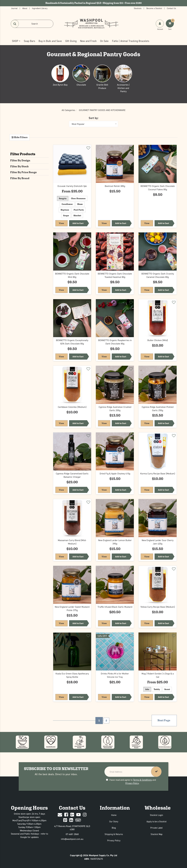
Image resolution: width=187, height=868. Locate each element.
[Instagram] (85, 815)
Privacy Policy (132, 783)
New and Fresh (88, 41)
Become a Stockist (154, 8)
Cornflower (67, 204)
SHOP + (16, 41)
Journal (15, 8)
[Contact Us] (60, 815)
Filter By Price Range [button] (23, 172)
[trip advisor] (78, 820)
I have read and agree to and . (131, 781)
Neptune (65, 210)
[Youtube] (78, 815)
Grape (66, 216)
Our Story (114, 821)
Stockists (138, 8)
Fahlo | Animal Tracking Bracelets (131, 41)
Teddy (157, 689)
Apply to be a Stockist (157, 821)
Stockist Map (157, 834)
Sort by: (94, 118)
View (63, 223)
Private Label (156, 828)
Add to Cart (78, 223)
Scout (167, 689)
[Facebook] (66, 815)
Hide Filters (21, 137)
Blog (114, 828)
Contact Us (171, 8)
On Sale (104, 41)
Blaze (80, 204)
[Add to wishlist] (88, 148)
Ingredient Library (40, 8)
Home (114, 815)
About (25, 8)
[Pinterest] (65, 820)
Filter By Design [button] (20, 160)
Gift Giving (71, 41)
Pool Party (79, 210)
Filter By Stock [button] (19, 166)
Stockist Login (156, 815)
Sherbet (77, 216)
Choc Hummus (78, 198)
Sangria (63, 198)
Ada (147, 689)
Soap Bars (29, 41)
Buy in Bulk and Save (50, 41)
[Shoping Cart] (170, 26)
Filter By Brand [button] (20, 178)
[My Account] (160, 26)
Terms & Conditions (142, 780)
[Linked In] (71, 820)
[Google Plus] (72, 815)
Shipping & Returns (114, 834)
